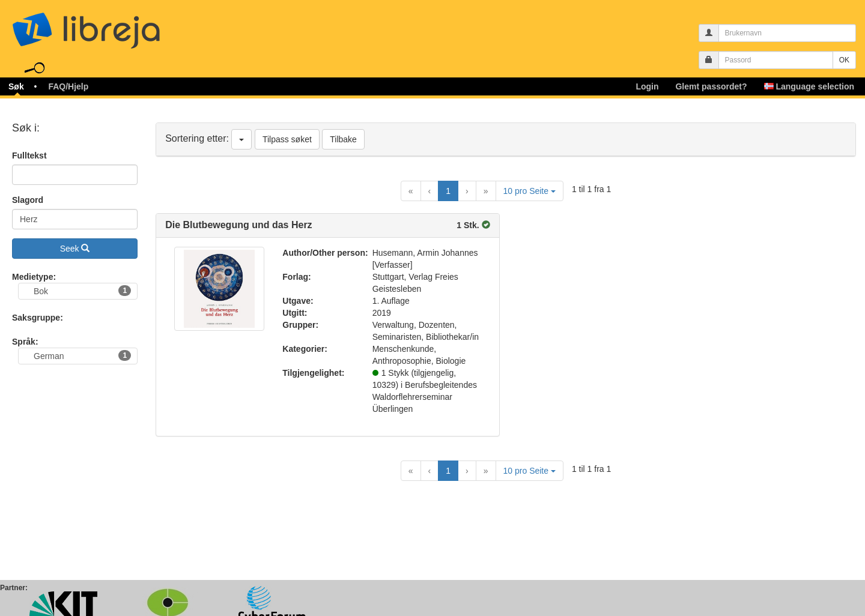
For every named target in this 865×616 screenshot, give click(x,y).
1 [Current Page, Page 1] (448, 191)
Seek (75, 249)
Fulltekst (29, 156)
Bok (82, 291)
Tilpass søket (287, 139)
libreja (108, 26)
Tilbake (343, 139)
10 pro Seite (530, 191)
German (82, 355)
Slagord (28, 200)
